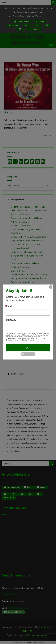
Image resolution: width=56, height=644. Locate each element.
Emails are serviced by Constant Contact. (20, 340)
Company (11, 320)
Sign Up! (28, 348)
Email (9, 306)
